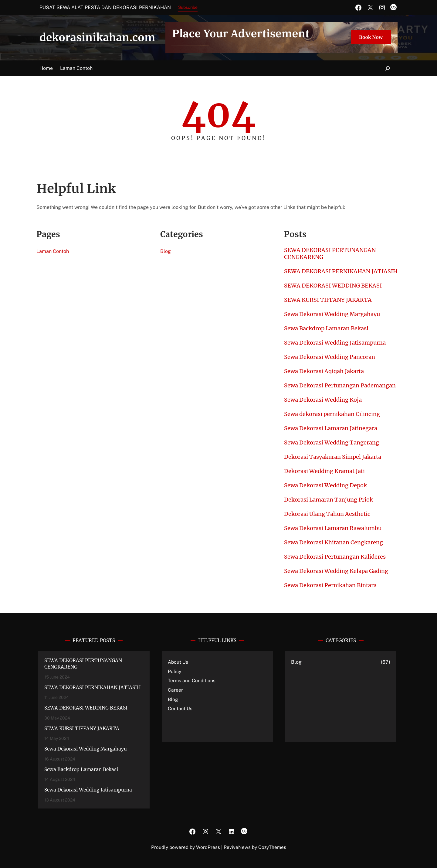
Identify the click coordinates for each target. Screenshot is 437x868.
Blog (166, 251)
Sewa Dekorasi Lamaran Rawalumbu (333, 528)
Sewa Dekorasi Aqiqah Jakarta (324, 371)
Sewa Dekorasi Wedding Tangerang (332, 443)
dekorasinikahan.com (97, 38)
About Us (178, 662)
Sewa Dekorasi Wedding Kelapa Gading (336, 571)
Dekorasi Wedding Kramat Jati (324, 471)
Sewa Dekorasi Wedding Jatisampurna (335, 343)
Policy (174, 671)
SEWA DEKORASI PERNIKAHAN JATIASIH (341, 271)
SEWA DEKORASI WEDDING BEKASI (333, 286)
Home (46, 68)
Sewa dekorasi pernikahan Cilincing (332, 414)
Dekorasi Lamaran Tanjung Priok (329, 500)
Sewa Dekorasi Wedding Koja (323, 400)
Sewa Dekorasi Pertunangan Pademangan (340, 385)
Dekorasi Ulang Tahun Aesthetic (327, 514)
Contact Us (180, 708)
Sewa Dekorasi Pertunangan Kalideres (335, 557)
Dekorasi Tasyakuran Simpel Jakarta (333, 457)
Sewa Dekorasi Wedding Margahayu (332, 314)
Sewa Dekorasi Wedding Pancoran (330, 357)
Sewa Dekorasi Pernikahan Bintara (330, 585)
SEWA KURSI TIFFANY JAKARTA (328, 300)
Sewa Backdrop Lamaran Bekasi (326, 328)
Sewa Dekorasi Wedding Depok (325, 485)
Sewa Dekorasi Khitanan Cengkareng (334, 542)
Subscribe (188, 7)
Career (175, 690)
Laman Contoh (76, 68)
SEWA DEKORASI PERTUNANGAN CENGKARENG (330, 254)
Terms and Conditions (192, 680)
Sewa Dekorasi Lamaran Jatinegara (331, 428)
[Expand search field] (384, 68)
